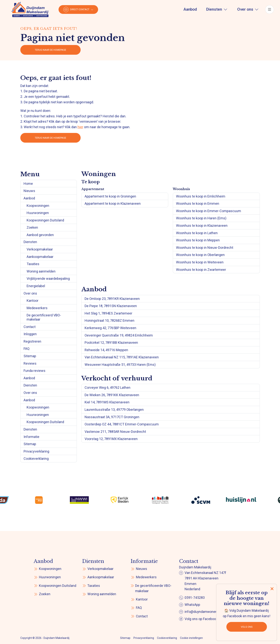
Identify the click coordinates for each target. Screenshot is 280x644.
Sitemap (30, 356)
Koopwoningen (38, 206)
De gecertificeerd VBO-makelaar (44, 317)
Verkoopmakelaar (40, 249)
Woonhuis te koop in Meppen (198, 240)
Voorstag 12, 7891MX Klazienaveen (111, 439)
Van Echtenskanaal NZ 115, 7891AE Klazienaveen (122, 357)
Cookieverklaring (36, 459)
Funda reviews (35, 371)
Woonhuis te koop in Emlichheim (201, 196)
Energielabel (36, 286)
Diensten (30, 242)
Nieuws (29, 191)
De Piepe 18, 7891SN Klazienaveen (111, 306)
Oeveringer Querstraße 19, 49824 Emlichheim (119, 335)
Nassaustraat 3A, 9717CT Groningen (112, 417)
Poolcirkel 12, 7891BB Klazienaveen (111, 343)
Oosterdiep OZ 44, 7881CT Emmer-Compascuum (122, 424)
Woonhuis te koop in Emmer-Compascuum (209, 211)
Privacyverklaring (36, 451)
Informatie (31, 437)
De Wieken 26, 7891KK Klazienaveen (112, 395)
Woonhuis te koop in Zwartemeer (201, 270)
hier (80, 127)
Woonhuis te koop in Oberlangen (200, 255)
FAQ (27, 349)
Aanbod (29, 198)
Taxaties (33, 264)
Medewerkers (37, 308)
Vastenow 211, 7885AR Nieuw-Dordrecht (115, 432)
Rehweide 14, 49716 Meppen (106, 350)
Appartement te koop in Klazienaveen (113, 203)
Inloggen (30, 334)
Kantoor (33, 301)
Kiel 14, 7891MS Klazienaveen (107, 402)
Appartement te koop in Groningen (110, 196)
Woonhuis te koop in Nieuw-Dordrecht (205, 248)
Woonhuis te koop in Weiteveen (200, 262)
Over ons (30, 293)
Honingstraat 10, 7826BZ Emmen (109, 320)
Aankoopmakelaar (40, 257)
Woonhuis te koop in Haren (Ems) (201, 218)
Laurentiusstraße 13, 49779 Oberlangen (114, 410)
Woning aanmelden (41, 271)
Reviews (30, 363)
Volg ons (247, 627)
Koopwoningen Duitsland (45, 220)
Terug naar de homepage (50, 50)
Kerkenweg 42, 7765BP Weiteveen (110, 328)
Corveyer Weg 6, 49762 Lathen (107, 388)
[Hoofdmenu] (270, 9)
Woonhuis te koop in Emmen (198, 203)
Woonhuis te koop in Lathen (197, 233)
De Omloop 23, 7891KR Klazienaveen (112, 299)
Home (28, 184)
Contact (30, 327)
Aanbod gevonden (40, 235)
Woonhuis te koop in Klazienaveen (202, 226)
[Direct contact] (78, 9)
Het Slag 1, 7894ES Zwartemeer (108, 313)
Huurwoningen (38, 213)
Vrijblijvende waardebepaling (48, 279)
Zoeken (32, 227)
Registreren (32, 341)
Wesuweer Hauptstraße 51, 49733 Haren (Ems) (120, 365)
